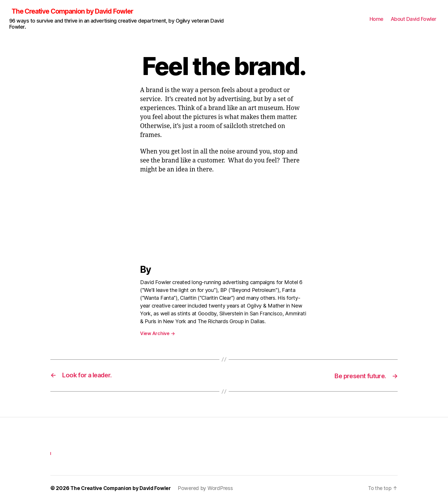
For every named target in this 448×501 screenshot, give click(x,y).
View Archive (157, 334)
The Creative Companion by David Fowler (76, 12)
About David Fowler (414, 19)
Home (377, 19)
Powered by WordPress (209, 488)
